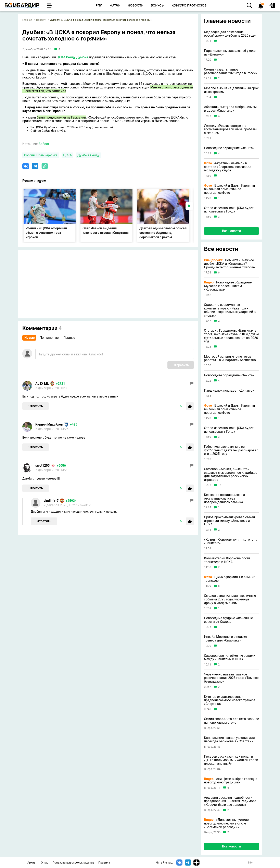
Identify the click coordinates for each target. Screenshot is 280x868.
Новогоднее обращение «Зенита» (229, 148)
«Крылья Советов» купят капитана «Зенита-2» (231, 541)
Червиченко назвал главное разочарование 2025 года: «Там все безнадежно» (231, 678)
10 (220, 198)
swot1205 (42, 466)
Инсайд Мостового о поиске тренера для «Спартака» (225, 639)
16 (220, 485)
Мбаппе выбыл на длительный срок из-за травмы (231, 90)
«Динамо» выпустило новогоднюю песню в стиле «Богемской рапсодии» (226, 823)
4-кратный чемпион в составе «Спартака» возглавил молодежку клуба (228, 167)
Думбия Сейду (88, 155)
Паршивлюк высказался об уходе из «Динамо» (230, 53)
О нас (44, 863)
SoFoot (44, 144)
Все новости (231, 231)
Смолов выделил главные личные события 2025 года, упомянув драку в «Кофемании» (230, 599)
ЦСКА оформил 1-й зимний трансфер (230, 579)
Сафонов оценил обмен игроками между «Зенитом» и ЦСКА (230, 657)
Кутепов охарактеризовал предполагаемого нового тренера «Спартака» (230, 700)
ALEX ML (42, 384)
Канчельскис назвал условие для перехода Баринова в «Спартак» (229, 740)
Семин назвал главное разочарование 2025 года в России (231, 71)
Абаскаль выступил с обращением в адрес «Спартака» (230, 109)
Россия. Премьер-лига (41, 155)
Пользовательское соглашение (73, 863)
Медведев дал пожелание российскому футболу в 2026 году (230, 34)
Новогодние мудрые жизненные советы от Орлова (228, 620)
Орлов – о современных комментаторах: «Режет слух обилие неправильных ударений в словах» (230, 310)
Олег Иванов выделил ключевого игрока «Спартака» (106, 230)
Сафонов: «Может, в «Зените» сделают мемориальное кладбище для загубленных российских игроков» (231, 474)
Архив (31, 863)
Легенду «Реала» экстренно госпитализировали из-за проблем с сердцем (230, 129)
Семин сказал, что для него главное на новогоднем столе (231, 721)
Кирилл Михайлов (49, 424)
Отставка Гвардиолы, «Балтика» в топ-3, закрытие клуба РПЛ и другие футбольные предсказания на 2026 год (231, 336)
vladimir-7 (51, 501)
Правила (104, 863)
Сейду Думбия (77, 57)
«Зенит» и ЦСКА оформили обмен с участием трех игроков (46, 233)
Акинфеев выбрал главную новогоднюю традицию (231, 781)
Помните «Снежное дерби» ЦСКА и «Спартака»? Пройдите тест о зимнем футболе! (230, 264)
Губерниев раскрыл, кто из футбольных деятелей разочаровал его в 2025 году (231, 450)
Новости (41, 20)
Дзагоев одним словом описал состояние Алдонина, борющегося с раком (163, 233)
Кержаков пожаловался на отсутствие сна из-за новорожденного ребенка (225, 498)
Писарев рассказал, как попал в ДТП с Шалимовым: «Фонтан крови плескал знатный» (231, 760)
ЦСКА (61, 57)
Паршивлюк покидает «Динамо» (229, 391)
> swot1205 (86, 505)
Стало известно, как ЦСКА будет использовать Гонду (229, 210)
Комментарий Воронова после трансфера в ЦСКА (227, 560)
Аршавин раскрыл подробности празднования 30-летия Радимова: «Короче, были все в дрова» (231, 801)
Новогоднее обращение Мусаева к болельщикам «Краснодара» (228, 286)
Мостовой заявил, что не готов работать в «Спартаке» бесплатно (230, 358)
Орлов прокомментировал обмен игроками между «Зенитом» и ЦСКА (229, 521)
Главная (27, 20)
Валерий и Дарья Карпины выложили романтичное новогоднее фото (229, 189)
